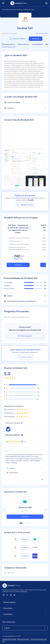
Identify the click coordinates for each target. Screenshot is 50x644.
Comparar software (18, 39)
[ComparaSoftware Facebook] (11, 595)
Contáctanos (25, 614)
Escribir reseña (42, 33)
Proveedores (25, 608)
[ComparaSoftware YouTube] (7, 595)
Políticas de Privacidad (9, 639)
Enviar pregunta (25, 336)
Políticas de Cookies (23, 639)
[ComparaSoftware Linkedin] (4, 595)
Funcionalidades (37, 44)
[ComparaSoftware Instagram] (14, 595)
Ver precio (36, 39)
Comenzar (18, 265)
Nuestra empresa (25, 602)
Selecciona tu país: (9, 622)
